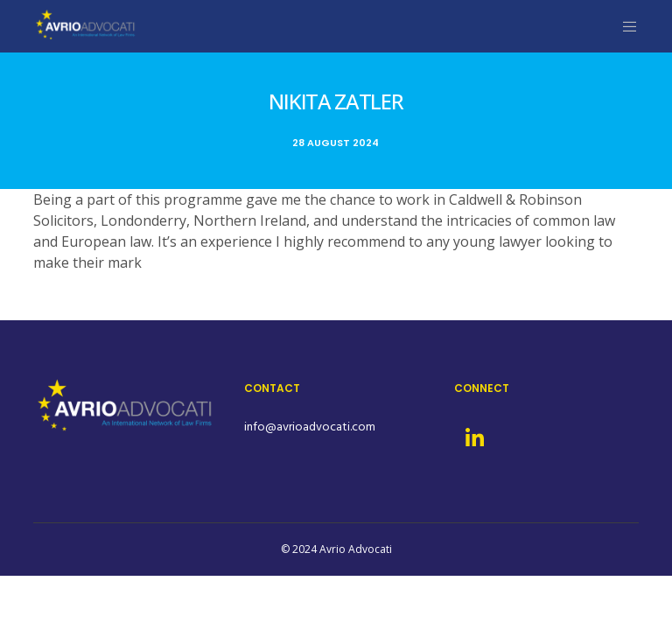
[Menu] (623, 26)
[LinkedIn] (473, 436)
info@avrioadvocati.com (310, 427)
